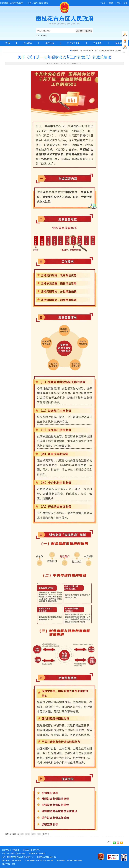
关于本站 (5, 850)
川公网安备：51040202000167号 (69, 861)
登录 (119, 3)
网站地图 (16, 850)
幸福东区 (28, 43)
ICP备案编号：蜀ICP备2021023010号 (39, 861)
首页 (81, 51)
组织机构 (50, 43)
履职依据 (111, 51)
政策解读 (118, 51)
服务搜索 (80, 31)
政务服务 (98, 43)
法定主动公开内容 (100, 51)
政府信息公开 (74, 43)
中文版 (103, 3)
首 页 (8, 43)
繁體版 (111, 3)
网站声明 (37, 850)
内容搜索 (88, 31)
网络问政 (120, 43)
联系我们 (26, 850)
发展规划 (44, 35)
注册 (126, 3)
